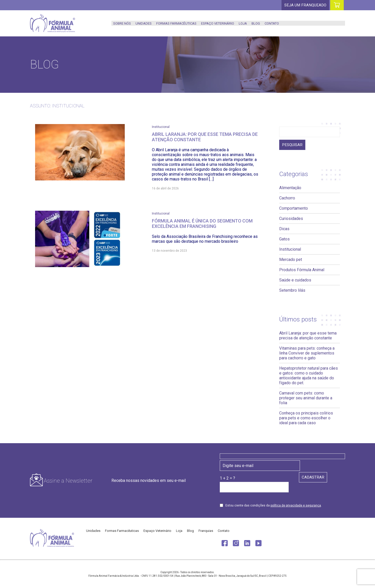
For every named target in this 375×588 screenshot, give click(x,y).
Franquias (206, 531)
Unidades (144, 24)
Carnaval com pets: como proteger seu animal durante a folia (306, 398)
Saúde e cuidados (295, 280)
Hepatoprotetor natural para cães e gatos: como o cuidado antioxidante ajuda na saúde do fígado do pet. (309, 376)
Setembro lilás (292, 291)
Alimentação (290, 188)
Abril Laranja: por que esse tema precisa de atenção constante (308, 336)
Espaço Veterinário (218, 24)
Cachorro (287, 198)
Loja (243, 24)
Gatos (284, 239)
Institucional (161, 127)
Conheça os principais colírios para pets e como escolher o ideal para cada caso (306, 418)
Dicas (284, 229)
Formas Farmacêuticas (176, 24)
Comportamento (294, 209)
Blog (256, 24)
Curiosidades (291, 219)
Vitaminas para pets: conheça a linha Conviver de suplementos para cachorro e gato (307, 353)
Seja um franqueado (305, 5)
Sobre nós (122, 24)
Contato (272, 24)
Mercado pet (291, 260)
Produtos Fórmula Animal (302, 270)
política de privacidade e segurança (296, 506)
